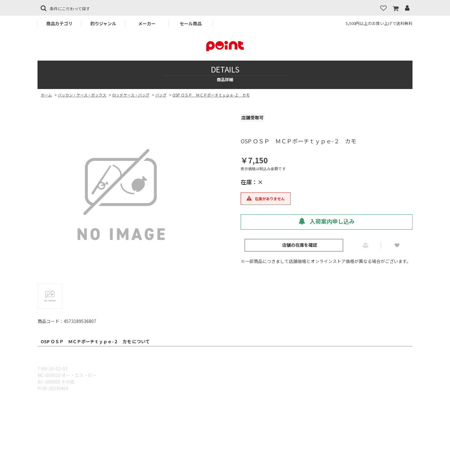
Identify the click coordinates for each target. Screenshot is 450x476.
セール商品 (191, 23)
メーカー (147, 23)
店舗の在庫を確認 (300, 245)
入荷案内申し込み (327, 221)
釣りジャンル (103, 23)
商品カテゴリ (59, 23)
